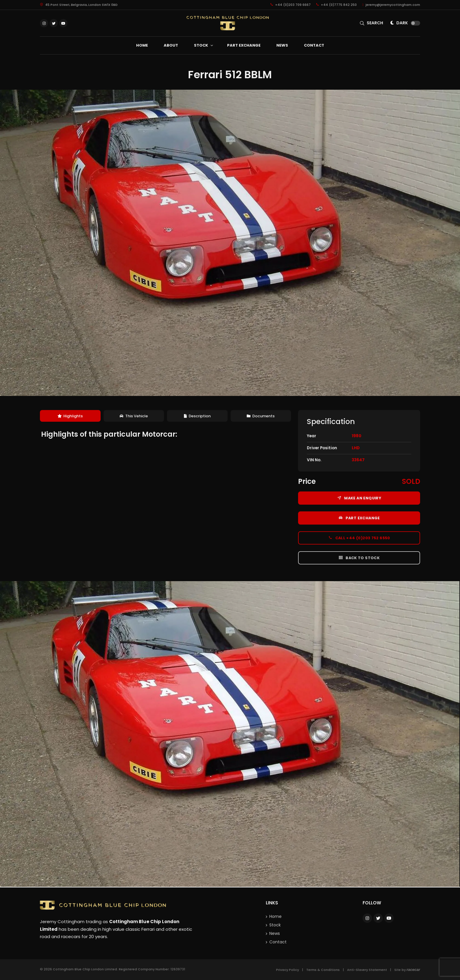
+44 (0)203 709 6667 (291, 5)
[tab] (70, 416)
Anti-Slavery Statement (367, 970)
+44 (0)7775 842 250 (336, 5)
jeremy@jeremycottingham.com (391, 5)
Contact (278, 942)
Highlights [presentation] (70, 416)
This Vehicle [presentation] (134, 416)
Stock (275, 925)
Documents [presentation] (261, 416)
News (275, 933)
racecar (413, 970)
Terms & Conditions (323, 970)
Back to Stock (359, 558)
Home (275, 916)
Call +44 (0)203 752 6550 (359, 538)
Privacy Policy (287, 970)
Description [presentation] (197, 416)
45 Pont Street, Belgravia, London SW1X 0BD (79, 5)
